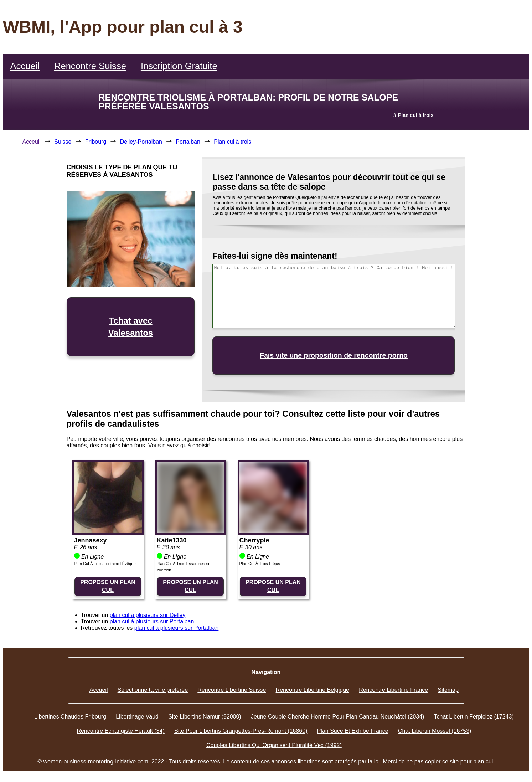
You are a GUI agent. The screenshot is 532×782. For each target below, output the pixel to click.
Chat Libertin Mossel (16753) (435, 731)
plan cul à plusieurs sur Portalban (152, 621)
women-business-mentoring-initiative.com (96, 762)
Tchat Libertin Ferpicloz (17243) (474, 717)
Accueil (25, 66)
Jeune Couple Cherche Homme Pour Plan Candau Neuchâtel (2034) (338, 717)
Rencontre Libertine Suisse (232, 690)
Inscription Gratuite (179, 66)
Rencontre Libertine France (393, 690)
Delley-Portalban (141, 142)
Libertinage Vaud (137, 717)
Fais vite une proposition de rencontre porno (334, 355)
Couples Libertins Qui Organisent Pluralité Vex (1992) (274, 745)
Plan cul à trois (233, 142)
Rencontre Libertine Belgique (313, 690)
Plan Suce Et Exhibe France (353, 731)
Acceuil (31, 142)
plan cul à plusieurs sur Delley (148, 615)
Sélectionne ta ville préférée (153, 690)
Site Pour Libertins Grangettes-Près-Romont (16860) (241, 731)
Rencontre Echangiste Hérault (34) (120, 731)
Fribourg (96, 142)
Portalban (188, 142)
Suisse (63, 142)
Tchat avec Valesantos (131, 327)
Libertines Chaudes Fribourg (70, 717)
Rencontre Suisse (90, 66)
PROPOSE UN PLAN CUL (108, 586)
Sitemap (448, 690)
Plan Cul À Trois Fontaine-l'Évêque (105, 564)
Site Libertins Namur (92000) (205, 717)
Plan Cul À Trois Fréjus (260, 564)
